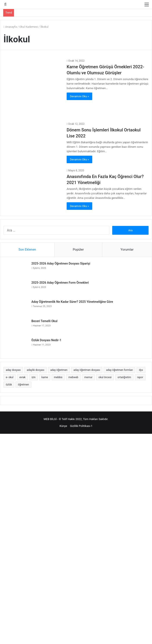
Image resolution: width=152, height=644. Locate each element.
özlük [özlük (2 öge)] (9, 385)
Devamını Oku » (79, 96)
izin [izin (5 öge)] (34, 377)
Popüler (78, 250)
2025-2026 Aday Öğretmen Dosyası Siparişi (61, 263)
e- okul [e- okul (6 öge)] (10, 377)
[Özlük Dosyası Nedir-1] (16, 346)
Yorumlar (127, 250)
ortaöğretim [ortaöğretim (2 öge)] (124, 377)
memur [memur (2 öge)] (88, 377)
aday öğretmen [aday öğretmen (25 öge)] (59, 370)
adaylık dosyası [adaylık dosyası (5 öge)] (35, 370)
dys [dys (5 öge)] (141, 370)
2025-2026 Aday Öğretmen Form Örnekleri (60, 283)
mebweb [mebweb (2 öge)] (73, 377)
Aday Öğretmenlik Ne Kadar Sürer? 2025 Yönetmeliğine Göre (72, 302)
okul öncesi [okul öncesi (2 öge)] (105, 377)
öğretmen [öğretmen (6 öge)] (23, 385)
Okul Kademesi (29, 27)
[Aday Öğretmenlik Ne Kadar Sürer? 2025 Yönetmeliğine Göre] (16, 308)
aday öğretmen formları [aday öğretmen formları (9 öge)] (119, 370)
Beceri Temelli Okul (44, 321)
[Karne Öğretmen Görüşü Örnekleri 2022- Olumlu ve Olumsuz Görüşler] (32, 88)
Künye (63, 426)
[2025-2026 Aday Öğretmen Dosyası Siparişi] (16, 269)
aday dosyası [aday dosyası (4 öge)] (13, 370)
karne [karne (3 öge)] (45, 377)
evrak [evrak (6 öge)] (22, 377)
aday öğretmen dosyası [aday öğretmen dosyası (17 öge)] (87, 370)
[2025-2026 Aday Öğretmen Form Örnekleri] (16, 289)
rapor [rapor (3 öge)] (140, 377)
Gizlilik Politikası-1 (81, 426)
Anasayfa (10, 27)
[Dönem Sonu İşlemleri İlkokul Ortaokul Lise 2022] (32, 138)
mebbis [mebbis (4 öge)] (58, 377)
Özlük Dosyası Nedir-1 (46, 340)
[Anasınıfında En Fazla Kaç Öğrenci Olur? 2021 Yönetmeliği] (32, 190)
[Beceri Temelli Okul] (16, 327)
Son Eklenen (27, 250)
